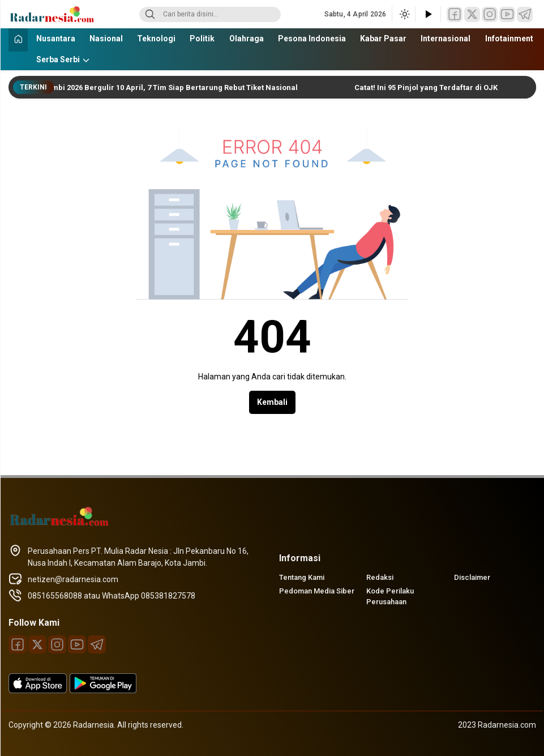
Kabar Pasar (383, 39)
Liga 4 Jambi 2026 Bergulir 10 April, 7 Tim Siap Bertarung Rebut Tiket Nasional (163, 87)
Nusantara (56, 39)
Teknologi (156, 39)
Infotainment (509, 39)
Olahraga (247, 39)
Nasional (106, 39)
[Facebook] (455, 14)
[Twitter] (472, 14)
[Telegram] (525, 14)
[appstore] (38, 690)
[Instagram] (490, 14)
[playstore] (103, 690)
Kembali (272, 402)
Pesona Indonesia (312, 39)
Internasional (446, 39)
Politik (202, 39)
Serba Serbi (58, 59)
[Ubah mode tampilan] (404, 14)
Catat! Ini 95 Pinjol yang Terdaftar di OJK (430, 87)
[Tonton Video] (428, 14)
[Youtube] (507, 14)
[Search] (150, 14)
